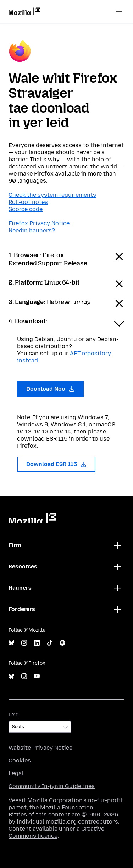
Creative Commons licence (56, 832)
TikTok (50, 643)
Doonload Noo (50, 389)
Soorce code (26, 209)
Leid (14, 715)
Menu (119, 11)
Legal (16, 773)
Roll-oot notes (28, 202)
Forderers (22, 609)
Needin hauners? (32, 230)
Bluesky (11, 643)
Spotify (62, 643)
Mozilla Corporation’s (57, 800)
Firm (15, 545)
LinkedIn (37, 643)
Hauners (20, 588)
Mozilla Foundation (67, 807)
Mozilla (32, 518)
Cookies (20, 761)
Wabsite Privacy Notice (40, 748)
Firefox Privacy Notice (39, 223)
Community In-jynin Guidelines (52, 786)
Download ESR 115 (56, 464)
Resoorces (23, 567)
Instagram (24, 643)
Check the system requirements (52, 195)
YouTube (37, 676)
